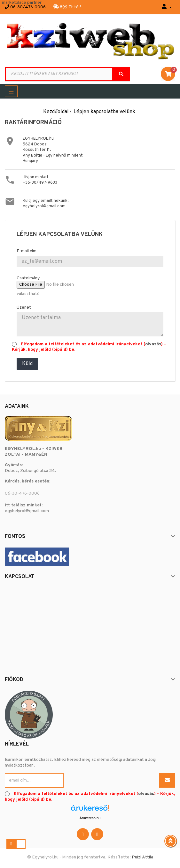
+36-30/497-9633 (40, 183)
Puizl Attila (142, 857)
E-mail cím (27, 251)
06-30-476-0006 (22, 493)
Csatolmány (28, 278)
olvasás (153, 344)
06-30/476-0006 (28, 7)
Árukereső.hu (90, 818)
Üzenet (24, 308)
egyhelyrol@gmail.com (44, 206)
